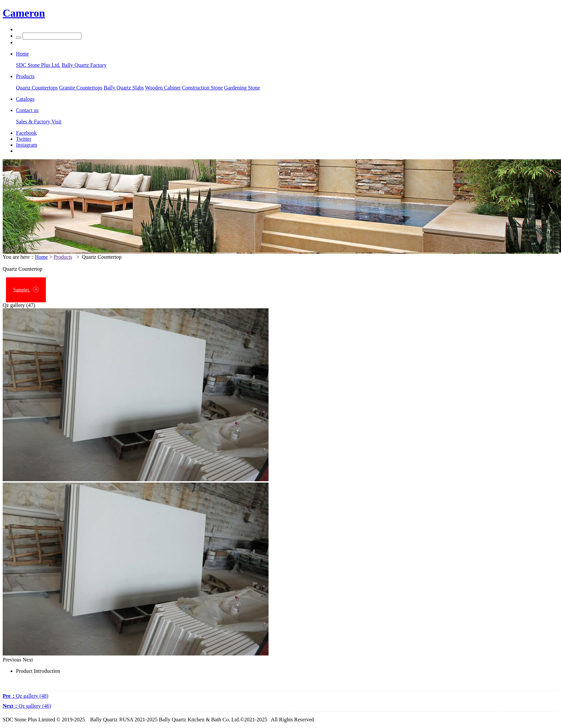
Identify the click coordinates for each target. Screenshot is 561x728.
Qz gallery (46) (27, 706)
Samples (26, 290)
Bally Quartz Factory (84, 65)
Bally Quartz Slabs (124, 88)
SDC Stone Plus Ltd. (38, 65)
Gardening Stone (242, 88)
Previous (12, 660)
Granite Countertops (81, 88)
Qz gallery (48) (25, 696)
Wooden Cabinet (163, 88)
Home (41, 257)
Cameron (24, 13)
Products (63, 257)
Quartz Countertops (37, 88)
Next (28, 660)
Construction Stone (202, 88)
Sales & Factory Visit (39, 122)
